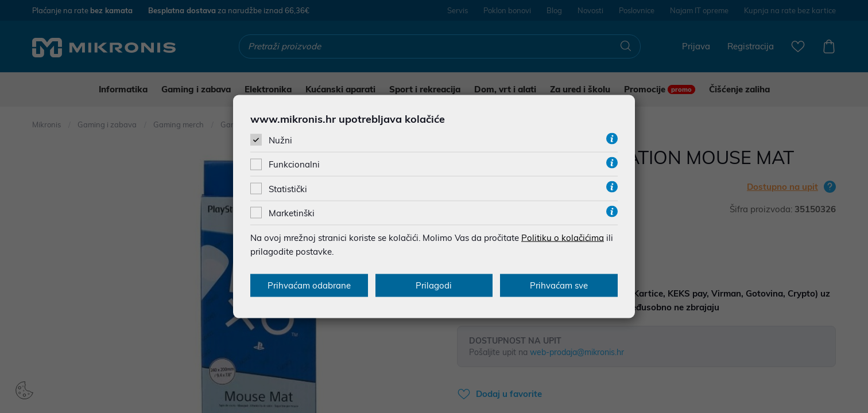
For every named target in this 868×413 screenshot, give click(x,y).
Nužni (280, 140)
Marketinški (292, 213)
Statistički (288, 188)
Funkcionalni (294, 164)
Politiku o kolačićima (563, 237)
